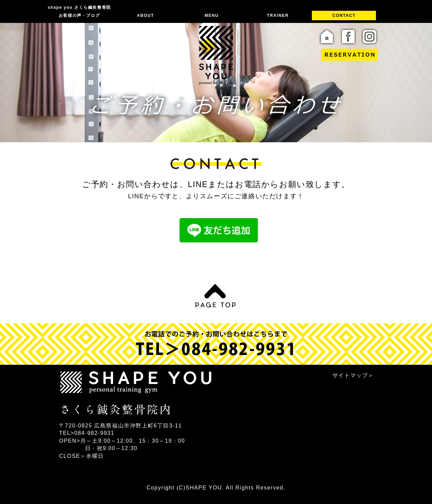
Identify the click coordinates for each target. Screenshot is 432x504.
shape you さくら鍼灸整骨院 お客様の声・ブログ (79, 11)
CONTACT (344, 16)
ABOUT (146, 16)
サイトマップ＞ (353, 375)
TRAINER (278, 16)
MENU (212, 16)
